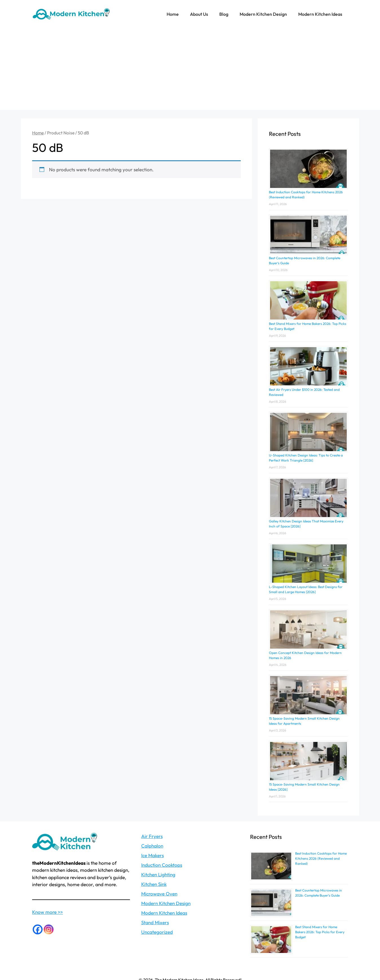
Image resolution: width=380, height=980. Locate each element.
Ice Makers (153, 855)
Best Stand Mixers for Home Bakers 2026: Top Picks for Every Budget (320, 932)
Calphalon (152, 846)
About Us (199, 14)
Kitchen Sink (154, 884)
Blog (224, 14)
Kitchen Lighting (158, 874)
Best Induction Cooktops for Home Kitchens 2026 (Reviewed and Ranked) (321, 858)
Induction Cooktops (162, 865)
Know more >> (47, 912)
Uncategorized (157, 932)
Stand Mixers (155, 922)
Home (173, 14)
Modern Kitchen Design (263, 14)
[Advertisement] (190, 70)
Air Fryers (152, 836)
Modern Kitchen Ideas (320, 14)
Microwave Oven (159, 894)
